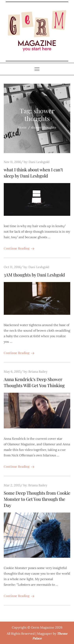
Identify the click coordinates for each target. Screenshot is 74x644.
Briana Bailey (38, 371)
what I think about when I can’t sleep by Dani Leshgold (33, 173)
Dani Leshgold (39, 162)
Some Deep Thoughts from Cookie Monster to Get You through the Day (37, 499)
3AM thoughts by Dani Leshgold (34, 275)
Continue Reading (19, 248)
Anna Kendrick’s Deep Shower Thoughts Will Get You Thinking (34, 382)
